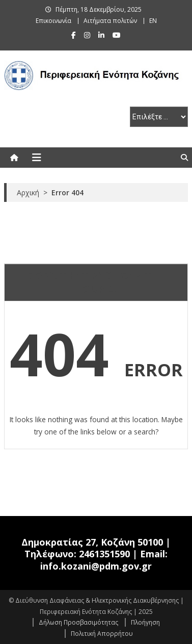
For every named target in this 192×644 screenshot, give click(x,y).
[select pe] (159, 117)
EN (153, 21)
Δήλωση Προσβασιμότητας (78, 622)
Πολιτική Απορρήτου (102, 634)
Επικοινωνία (53, 21)
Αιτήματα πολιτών (110, 21)
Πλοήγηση (145, 622)
